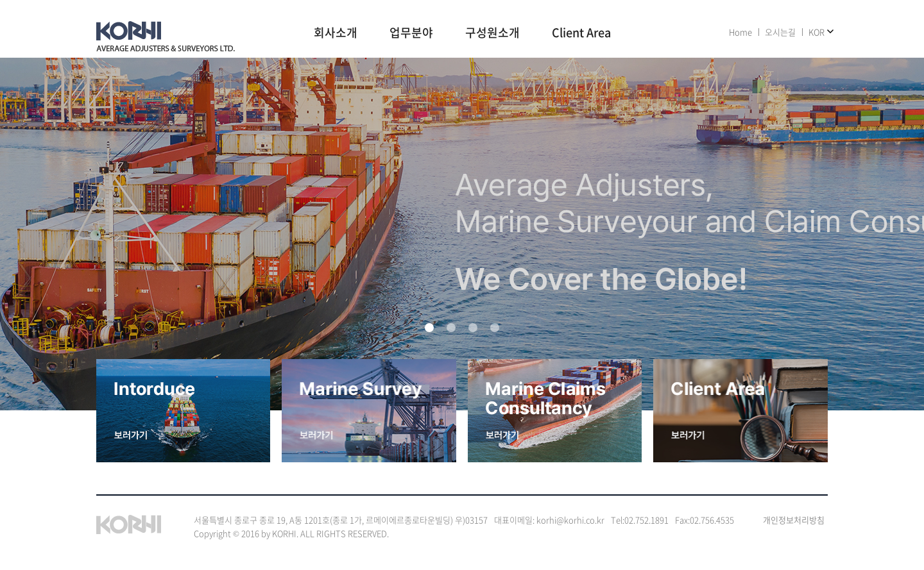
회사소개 (336, 33)
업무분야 (411, 33)
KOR (817, 32)
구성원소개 (492, 33)
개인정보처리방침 (794, 520)
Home (740, 32)
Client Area (581, 33)
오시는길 (780, 32)
